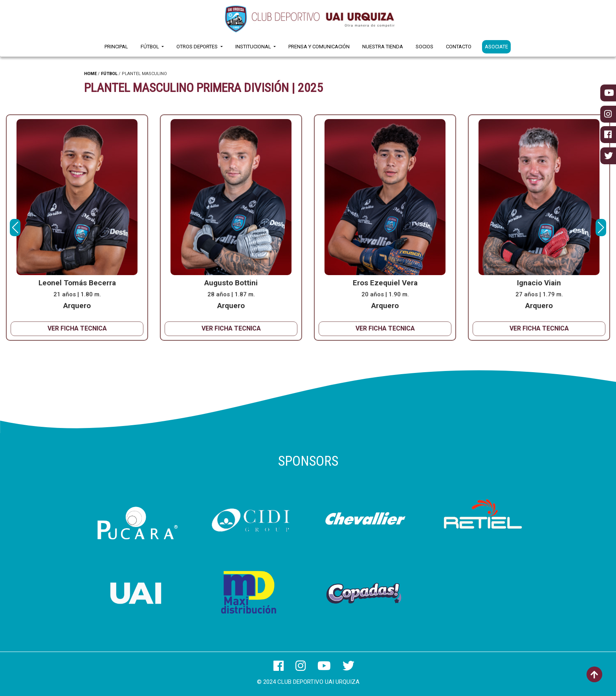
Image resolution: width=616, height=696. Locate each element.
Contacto (459, 47)
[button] (601, 228)
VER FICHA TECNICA (77, 328)
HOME (90, 74)
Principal (116, 47)
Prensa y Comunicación (319, 47)
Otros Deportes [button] (198, 47)
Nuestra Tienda (383, 47)
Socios (424, 47)
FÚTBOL (109, 74)
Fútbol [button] (150, 47)
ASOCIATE (496, 47)
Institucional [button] (254, 47)
